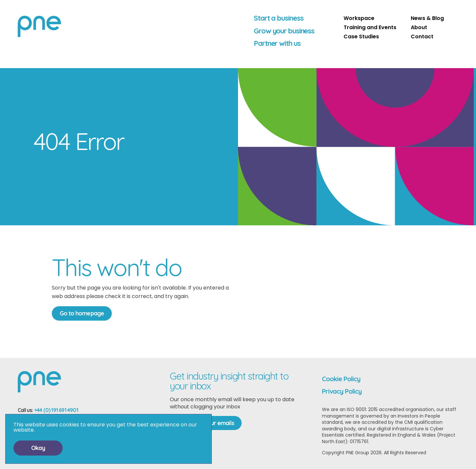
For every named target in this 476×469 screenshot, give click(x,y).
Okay (38, 448)
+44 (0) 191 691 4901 (56, 410)
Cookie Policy (341, 379)
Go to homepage (82, 313)
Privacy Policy (342, 391)
